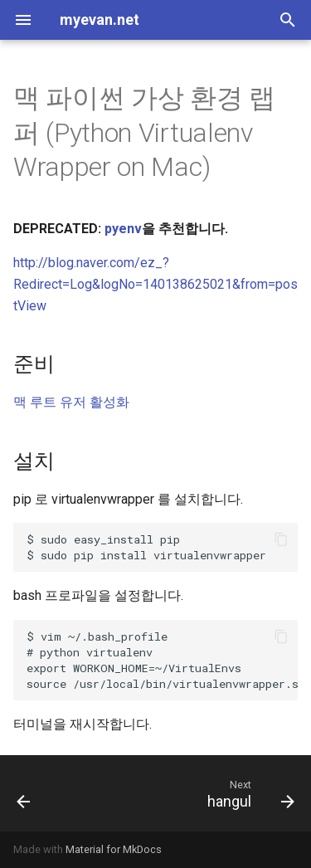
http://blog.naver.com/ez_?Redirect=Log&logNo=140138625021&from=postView (155, 284)
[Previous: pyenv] (24, 793)
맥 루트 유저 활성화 (71, 402)
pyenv (123, 229)
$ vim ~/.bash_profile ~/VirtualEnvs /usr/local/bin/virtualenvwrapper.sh (162, 660)
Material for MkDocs (114, 849)
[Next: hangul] (248, 793)
